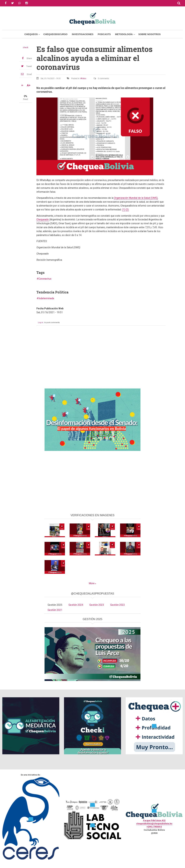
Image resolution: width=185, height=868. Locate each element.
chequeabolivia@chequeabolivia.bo (154, 824)
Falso (84, 78)
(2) (127, 210)
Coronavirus (45, 279)
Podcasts (104, 34)
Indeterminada (46, 298)
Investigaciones (83, 34)
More (92, 583)
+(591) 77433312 (154, 827)
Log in (41, 322)
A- (22, 85)
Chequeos (31, 34)
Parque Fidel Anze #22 (154, 820)
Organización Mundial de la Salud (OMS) (136, 198)
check (26, 48)
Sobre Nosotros (149, 34)
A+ (29, 85)
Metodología (124, 34)
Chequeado (43, 220)
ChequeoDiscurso (55, 34)
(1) (124, 210)
